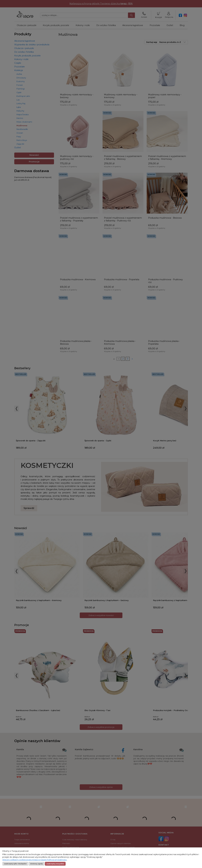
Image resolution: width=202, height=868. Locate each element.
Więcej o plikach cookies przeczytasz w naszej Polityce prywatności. (35, 860)
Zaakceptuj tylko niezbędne (15, 864)
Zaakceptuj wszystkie (55, 864)
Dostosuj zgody (36, 864)
